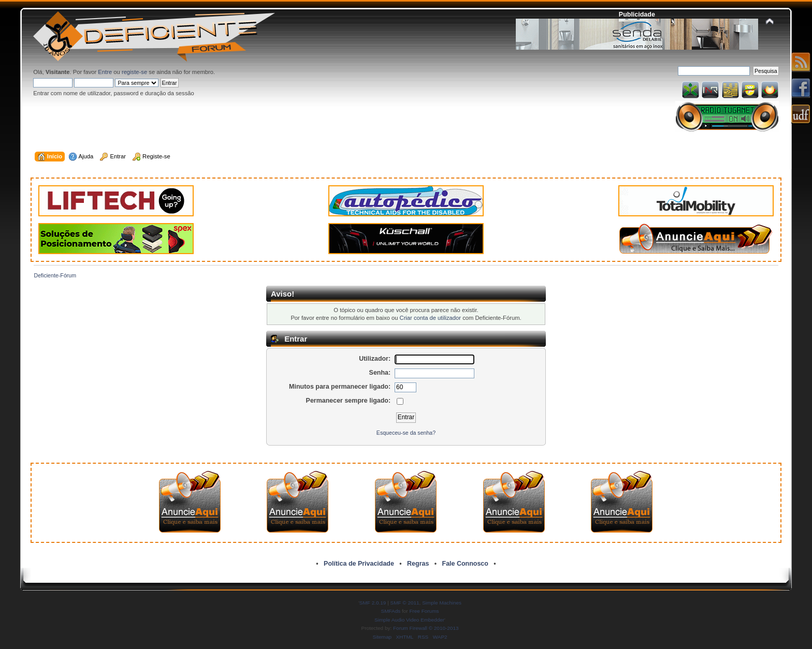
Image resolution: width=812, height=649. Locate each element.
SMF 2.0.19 (373, 603)
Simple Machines (442, 603)
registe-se (134, 72)
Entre (105, 72)
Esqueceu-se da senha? (406, 433)
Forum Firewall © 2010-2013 (426, 628)
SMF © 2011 (405, 603)
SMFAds (391, 611)
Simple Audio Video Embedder (409, 620)
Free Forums (424, 611)
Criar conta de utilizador (430, 318)
